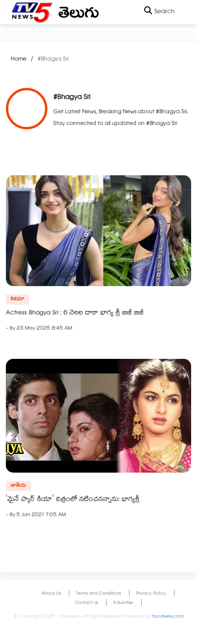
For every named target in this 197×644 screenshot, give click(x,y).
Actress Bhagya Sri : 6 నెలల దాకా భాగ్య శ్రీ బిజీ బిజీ (75, 313)
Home (19, 60)
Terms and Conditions (98, 594)
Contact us (86, 603)
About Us (51, 594)
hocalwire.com (168, 617)
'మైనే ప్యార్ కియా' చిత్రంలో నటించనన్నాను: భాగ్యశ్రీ (73, 500)
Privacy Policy (151, 594)
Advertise (123, 603)
